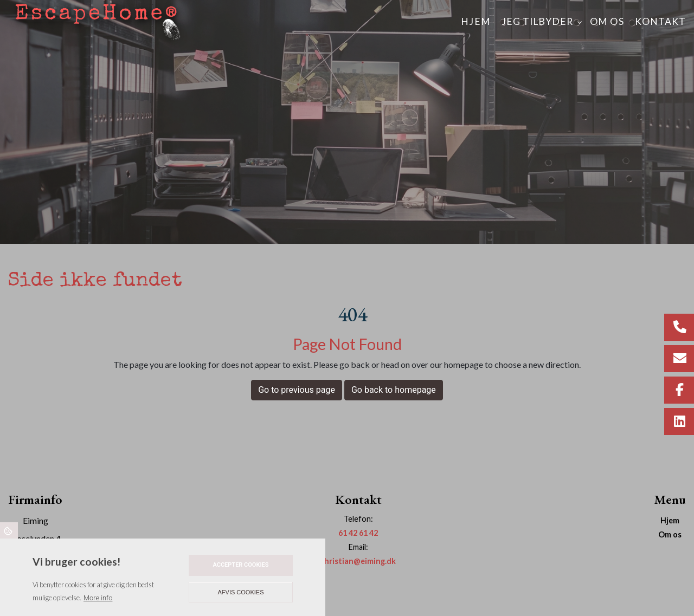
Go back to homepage (394, 390)
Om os (670, 535)
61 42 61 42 (358, 533)
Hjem (670, 521)
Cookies (9, 530)
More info (98, 598)
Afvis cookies (241, 592)
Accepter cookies (240, 565)
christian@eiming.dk (358, 561)
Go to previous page (297, 390)
